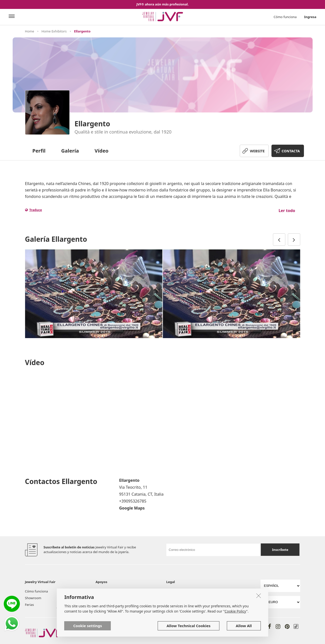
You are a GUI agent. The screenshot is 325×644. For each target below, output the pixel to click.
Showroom (33, 598)
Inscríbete (280, 550)
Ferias (30, 605)
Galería (70, 151)
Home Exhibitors (54, 31)
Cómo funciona (285, 17)
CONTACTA (291, 151)
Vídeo (102, 151)
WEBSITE (257, 151)
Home (30, 31)
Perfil (39, 151)
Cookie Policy (235, 611)
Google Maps (132, 508)
